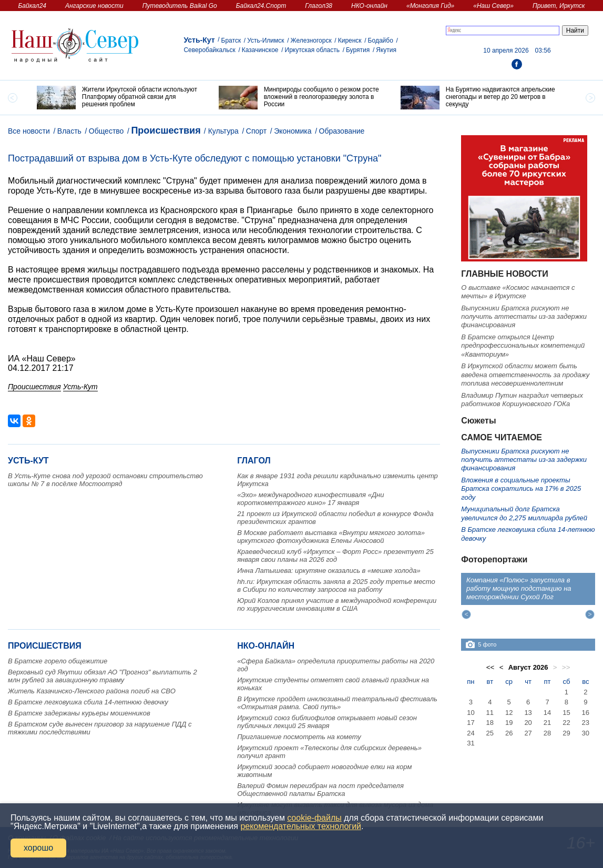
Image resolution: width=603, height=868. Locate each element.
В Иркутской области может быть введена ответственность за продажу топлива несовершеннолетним (525, 375)
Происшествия (166, 130)
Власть (69, 131)
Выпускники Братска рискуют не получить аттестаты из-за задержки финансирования (524, 317)
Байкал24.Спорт (261, 6)
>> (566, 667)
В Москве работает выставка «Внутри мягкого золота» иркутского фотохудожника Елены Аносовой (331, 537)
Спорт (256, 131)
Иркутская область (313, 50)
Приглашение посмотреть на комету (299, 737)
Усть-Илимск (265, 41)
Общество (106, 131)
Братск (231, 41)
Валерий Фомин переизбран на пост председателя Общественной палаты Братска (320, 790)
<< (490, 667)
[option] (120, 98)
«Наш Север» (493, 6)
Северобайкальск (209, 50)
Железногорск (311, 41)
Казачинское (260, 50)
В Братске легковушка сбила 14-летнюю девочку (88, 702)
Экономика (293, 131)
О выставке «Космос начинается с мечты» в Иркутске (518, 292)
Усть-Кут (199, 40)
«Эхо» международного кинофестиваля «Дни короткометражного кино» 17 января (310, 499)
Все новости (29, 131)
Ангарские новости (94, 6)
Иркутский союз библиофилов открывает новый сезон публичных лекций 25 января (327, 722)
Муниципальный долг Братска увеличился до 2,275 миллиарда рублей (524, 513)
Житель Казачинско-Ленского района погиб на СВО (92, 691)
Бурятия (358, 50)
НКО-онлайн (369, 6)
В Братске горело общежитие (58, 661)
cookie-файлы (314, 818)
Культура (223, 131)
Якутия (386, 50)
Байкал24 (32, 6)
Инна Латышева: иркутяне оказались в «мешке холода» (329, 571)
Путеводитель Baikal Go (180, 6)
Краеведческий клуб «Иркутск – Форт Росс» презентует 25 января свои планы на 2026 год (335, 556)
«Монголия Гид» (430, 6)
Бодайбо (381, 41)
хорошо (38, 848)
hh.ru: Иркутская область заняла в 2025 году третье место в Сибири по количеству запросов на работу (336, 586)
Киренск (350, 41)
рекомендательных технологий (301, 826)
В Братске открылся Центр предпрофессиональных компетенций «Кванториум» (523, 346)
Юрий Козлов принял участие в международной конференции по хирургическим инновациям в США (337, 604)
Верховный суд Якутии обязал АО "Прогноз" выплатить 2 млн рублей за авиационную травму (103, 676)
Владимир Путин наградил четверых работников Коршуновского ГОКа (522, 400)
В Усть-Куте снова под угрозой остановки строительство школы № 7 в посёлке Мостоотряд (105, 480)
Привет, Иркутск (559, 6)
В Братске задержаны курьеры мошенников (79, 713)
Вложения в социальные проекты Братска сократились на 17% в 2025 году (521, 489)
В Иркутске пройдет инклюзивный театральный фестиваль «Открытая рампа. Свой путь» (337, 703)
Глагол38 (319, 6)
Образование (342, 131)
